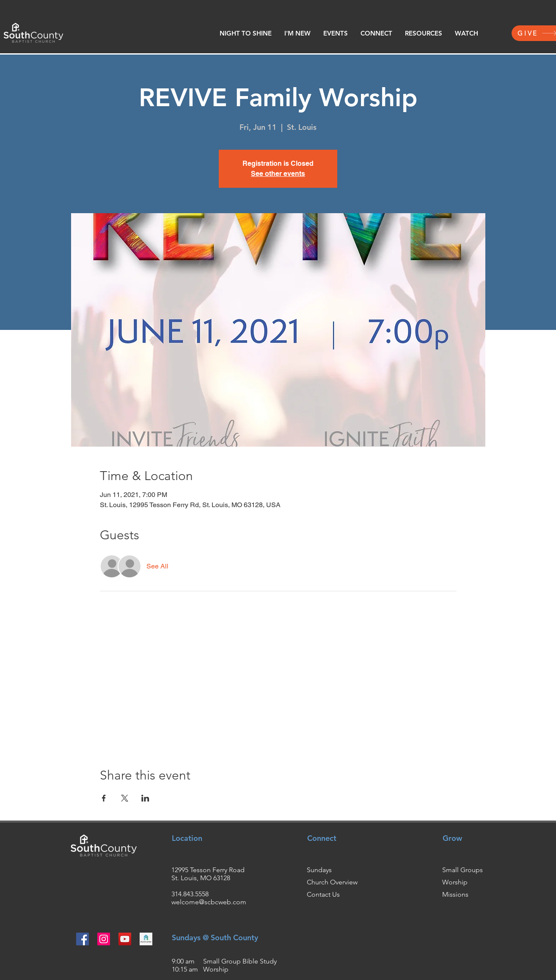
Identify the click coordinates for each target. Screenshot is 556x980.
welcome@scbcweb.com (209, 902)
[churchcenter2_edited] (146, 939)
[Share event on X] (125, 798)
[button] (297, 33)
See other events (278, 174)
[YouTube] (125, 939)
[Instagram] (104, 939)
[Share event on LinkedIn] (145, 798)
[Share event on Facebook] (104, 798)
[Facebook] (83, 939)
